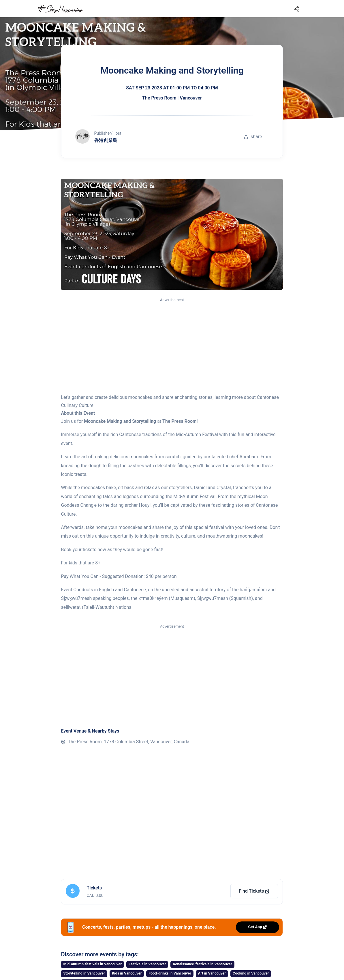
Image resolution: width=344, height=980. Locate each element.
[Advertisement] (172, 346)
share (253, 137)
